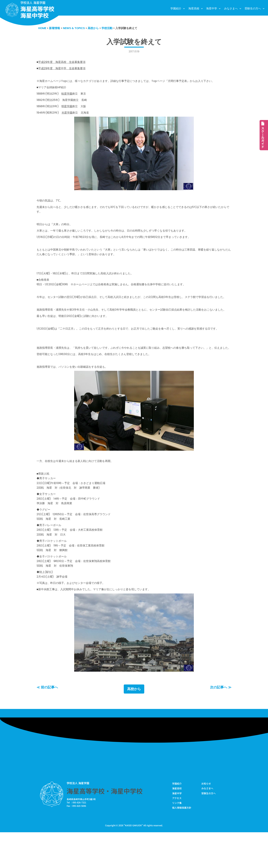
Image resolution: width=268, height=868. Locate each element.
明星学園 (69, 109)
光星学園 (69, 116)
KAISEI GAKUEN (133, 861)
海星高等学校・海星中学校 (105, 826)
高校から (134, 724)
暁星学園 (69, 96)
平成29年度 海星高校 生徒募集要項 (63, 62)
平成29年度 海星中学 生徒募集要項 (63, 69)
